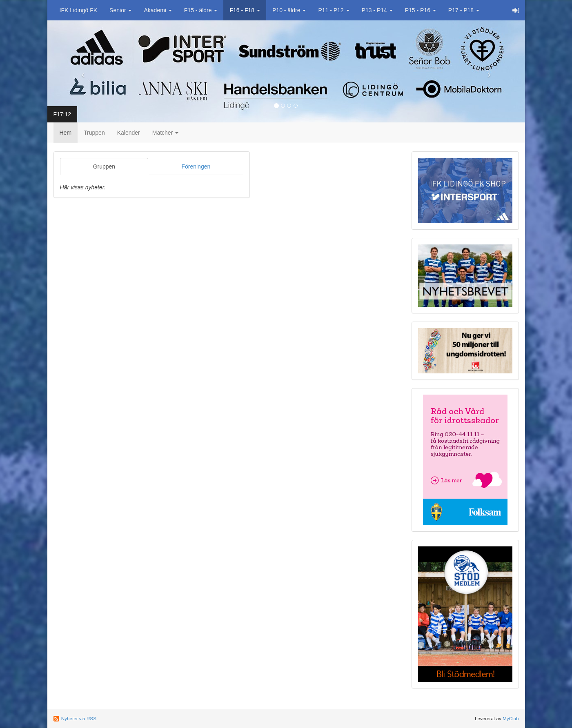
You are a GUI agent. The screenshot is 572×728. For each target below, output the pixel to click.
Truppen (94, 133)
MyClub (511, 718)
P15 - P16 (421, 10)
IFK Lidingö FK (79, 10)
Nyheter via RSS (79, 718)
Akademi (158, 10)
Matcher (165, 133)
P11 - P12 (334, 10)
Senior (120, 10)
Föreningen (196, 166)
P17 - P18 (464, 10)
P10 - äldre (289, 10)
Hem (66, 133)
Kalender (129, 133)
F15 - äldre (201, 10)
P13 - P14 (377, 10)
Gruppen (104, 166)
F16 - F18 (245, 10)
